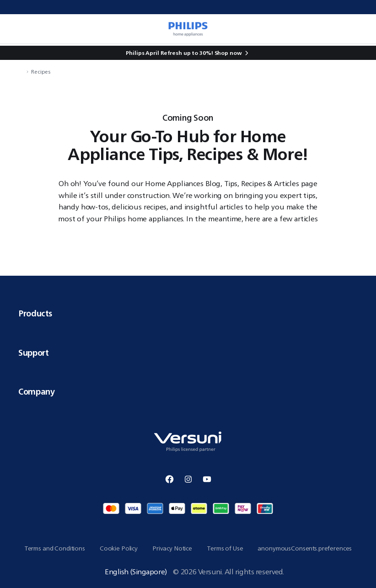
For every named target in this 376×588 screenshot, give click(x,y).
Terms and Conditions (55, 548)
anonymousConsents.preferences (305, 548)
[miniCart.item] (360, 29)
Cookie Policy (119, 548)
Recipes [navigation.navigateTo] (41, 72)
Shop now (228, 53)
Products (188, 313)
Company (188, 391)
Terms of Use (225, 548)
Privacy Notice (172, 548)
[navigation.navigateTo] (21, 72)
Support (188, 353)
